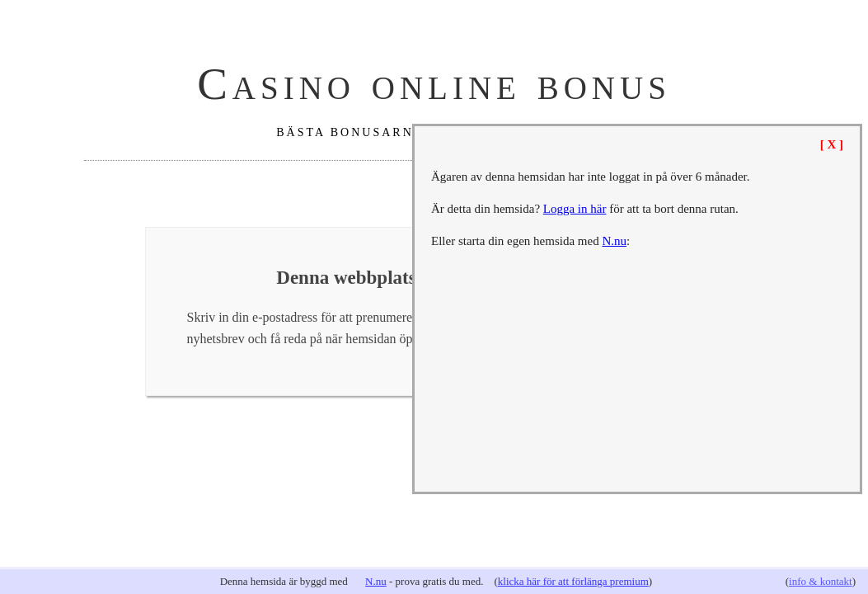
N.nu (376, 581)
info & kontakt (821, 581)
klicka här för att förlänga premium (573, 581)
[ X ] (832, 144)
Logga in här (575, 209)
